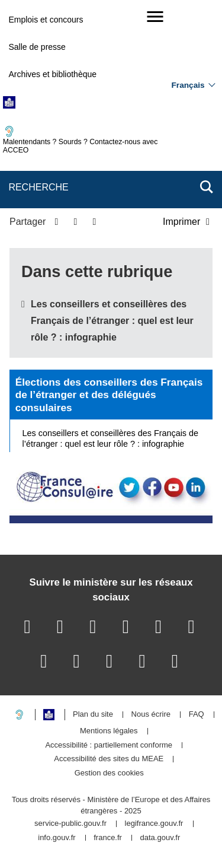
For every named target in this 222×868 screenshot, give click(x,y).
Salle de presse (37, 47)
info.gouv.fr (57, 838)
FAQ (197, 715)
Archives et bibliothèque (52, 74)
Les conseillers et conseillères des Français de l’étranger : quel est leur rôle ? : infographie (112, 321)
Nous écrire (151, 715)
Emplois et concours (46, 20)
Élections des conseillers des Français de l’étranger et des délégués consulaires (109, 395)
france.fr (108, 838)
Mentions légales (109, 731)
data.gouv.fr (160, 838)
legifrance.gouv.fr (154, 824)
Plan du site (93, 715)
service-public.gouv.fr (70, 824)
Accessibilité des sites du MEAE (109, 759)
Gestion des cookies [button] (109, 773)
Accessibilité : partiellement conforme (109, 745)
